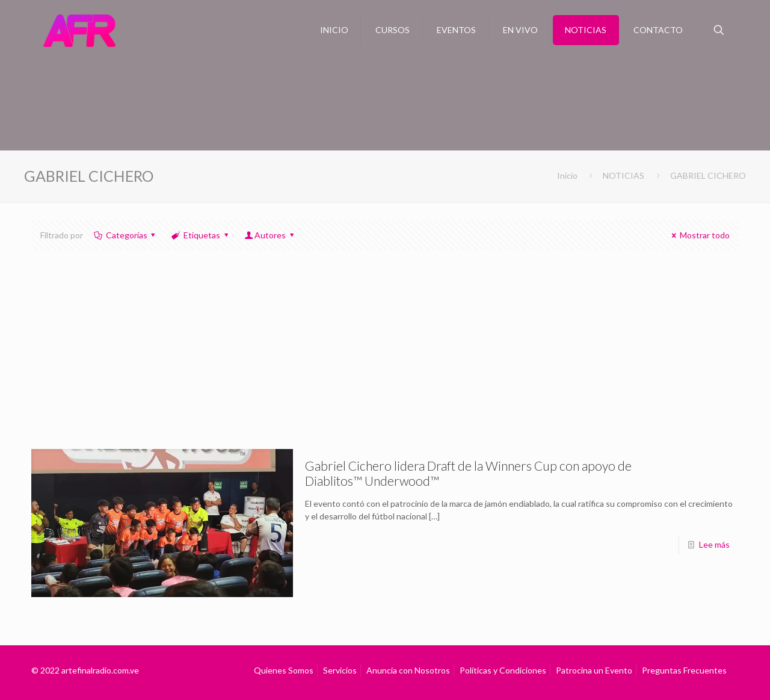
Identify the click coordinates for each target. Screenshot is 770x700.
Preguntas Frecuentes (684, 670)
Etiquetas (201, 235)
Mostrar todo (699, 235)
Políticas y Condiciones (503, 670)
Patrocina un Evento (594, 670)
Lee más (714, 544)
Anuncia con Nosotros (408, 670)
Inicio (567, 175)
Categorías (125, 235)
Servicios (340, 670)
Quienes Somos (284, 670)
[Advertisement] (385, 359)
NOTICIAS (624, 175)
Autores (270, 235)
